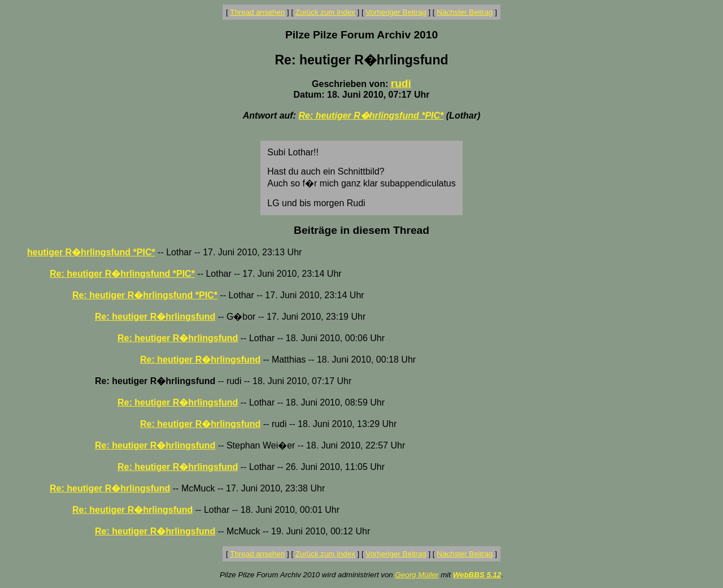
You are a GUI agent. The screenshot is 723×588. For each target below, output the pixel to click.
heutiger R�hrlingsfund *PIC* (91, 252)
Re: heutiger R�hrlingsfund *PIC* (371, 116)
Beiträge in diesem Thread (361, 230)
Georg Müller (417, 575)
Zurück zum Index (325, 12)
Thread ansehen (257, 12)
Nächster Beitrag (465, 12)
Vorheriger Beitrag (396, 12)
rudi (401, 83)
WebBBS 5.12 (477, 575)
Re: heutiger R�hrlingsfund (155, 317)
